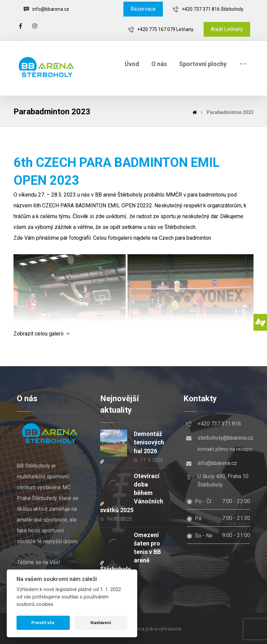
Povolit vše (43, 623)
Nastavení (101, 623)
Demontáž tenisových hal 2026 (149, 442)
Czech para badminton (185, 238)
